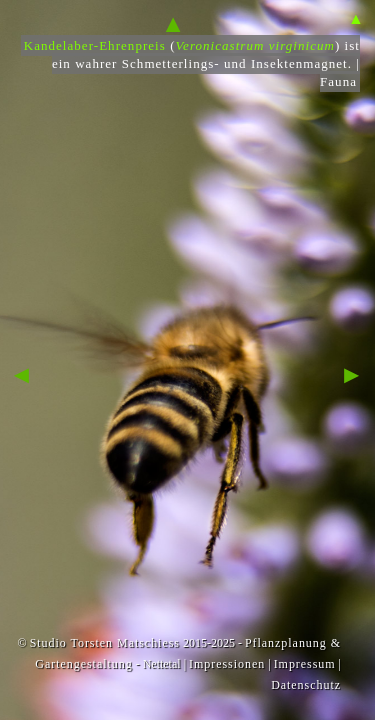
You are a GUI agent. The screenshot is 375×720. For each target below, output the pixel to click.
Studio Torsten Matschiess (105, 643)
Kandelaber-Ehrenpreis (95, 45)
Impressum (305, 664)
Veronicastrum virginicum (255, 45)
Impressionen (227, 664)
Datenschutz (306, 685)
